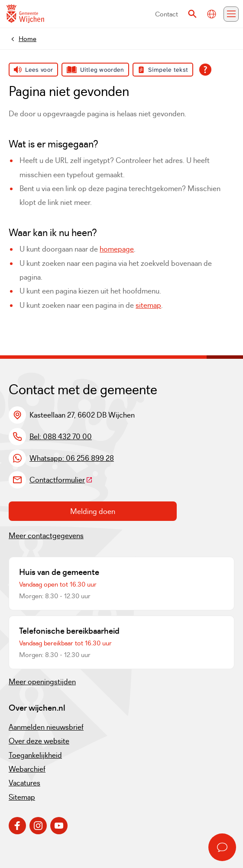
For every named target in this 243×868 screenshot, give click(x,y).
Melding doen (93, 511)
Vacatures (24, 783)
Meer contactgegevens (46, 536)
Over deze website (39, 741)
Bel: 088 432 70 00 (61, 437)
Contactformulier (61, 480)
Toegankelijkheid (35, 755)
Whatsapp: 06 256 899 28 (72, 458)
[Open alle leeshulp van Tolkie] (205, 70)
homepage (117, 249)
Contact (167, 14)
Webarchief (27, 769)
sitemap (148, 305)
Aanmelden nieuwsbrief (46, 727)
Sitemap (22, 797)
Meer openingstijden (42, 682)
